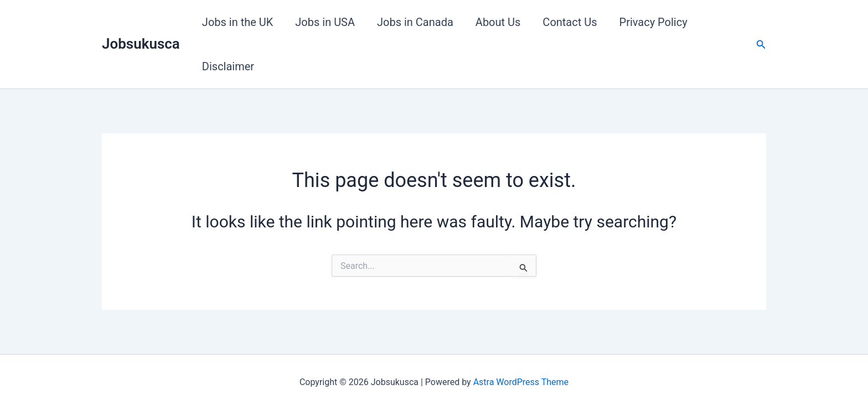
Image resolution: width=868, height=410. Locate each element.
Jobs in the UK (237, 22)
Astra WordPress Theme (521, 382)
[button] (761, 45)
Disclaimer (228, 66)
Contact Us (570, 22)
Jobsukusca (141, 44)
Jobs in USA (325, 22)
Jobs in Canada (415, 22)
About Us (498, 22)
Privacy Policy (653, 22)
